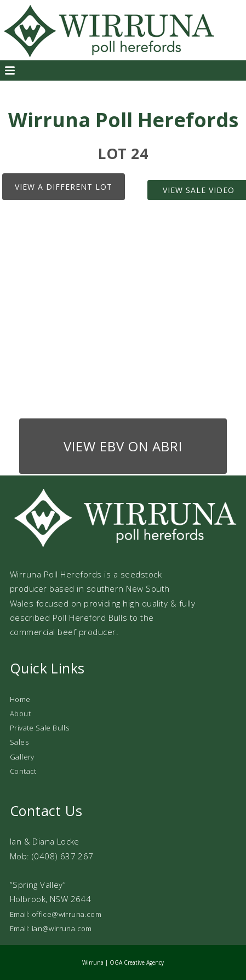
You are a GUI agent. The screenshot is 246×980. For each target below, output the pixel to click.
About (20, 713)
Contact (23, 771)
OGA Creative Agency (137, 962)
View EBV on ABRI (123, 446)
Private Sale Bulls (39, 728)
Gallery (22, 757)
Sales (19, 742)
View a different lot (64, 187)
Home (20, 699)
